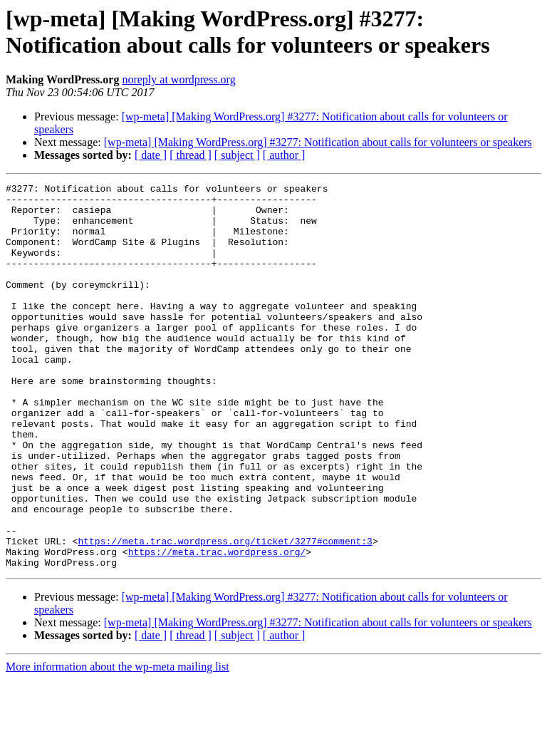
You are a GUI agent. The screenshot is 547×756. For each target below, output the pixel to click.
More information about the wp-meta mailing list (118, 744)
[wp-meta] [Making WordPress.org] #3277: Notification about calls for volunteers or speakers (318, 142)
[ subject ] (237, 155)
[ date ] (151, 155)
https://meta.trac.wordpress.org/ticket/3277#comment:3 (225, 613)
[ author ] (284, 155)
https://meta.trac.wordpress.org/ (217, 626)
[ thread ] (191, 155)
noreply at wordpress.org (178, 79)
